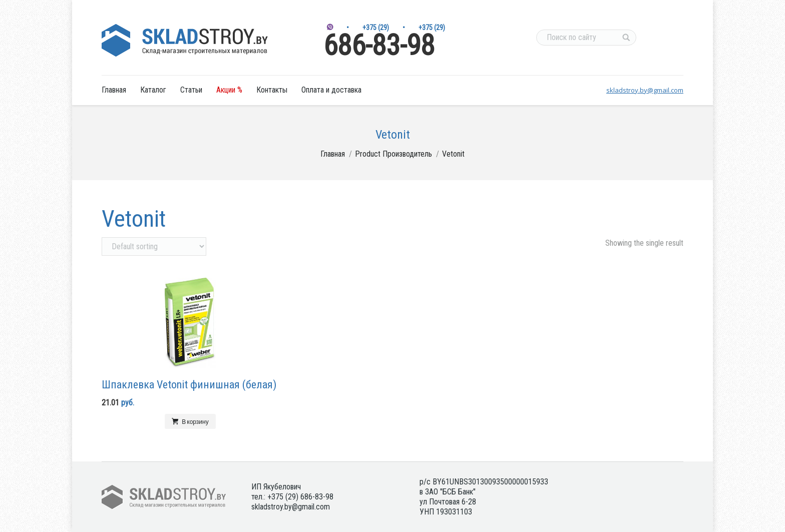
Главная (333, 154)
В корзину (195, 421)
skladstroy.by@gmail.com (645, 90)
